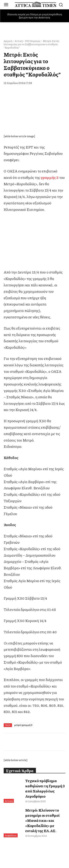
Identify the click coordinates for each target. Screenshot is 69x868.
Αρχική (8, 41)
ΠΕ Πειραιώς (33, 41)
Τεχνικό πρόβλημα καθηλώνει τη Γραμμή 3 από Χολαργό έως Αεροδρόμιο (45, 788)
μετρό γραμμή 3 (23, 725)
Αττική (19, 41)
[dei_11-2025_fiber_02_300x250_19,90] (35, 266)
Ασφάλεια (11, 835)
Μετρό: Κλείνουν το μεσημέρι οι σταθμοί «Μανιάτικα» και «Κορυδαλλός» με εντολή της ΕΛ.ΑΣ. (42, 820)
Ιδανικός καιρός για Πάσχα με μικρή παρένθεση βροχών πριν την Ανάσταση (34, 16)
